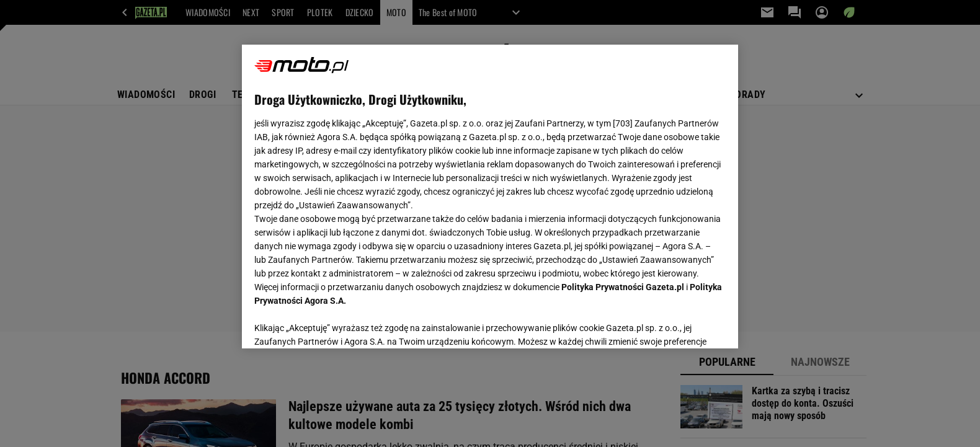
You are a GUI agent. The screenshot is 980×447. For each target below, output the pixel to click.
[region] (490, 197)
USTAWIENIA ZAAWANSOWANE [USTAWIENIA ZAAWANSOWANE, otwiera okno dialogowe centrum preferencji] (335, 324)
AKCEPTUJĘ (684, 324)
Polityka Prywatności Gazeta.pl (623, 287)
